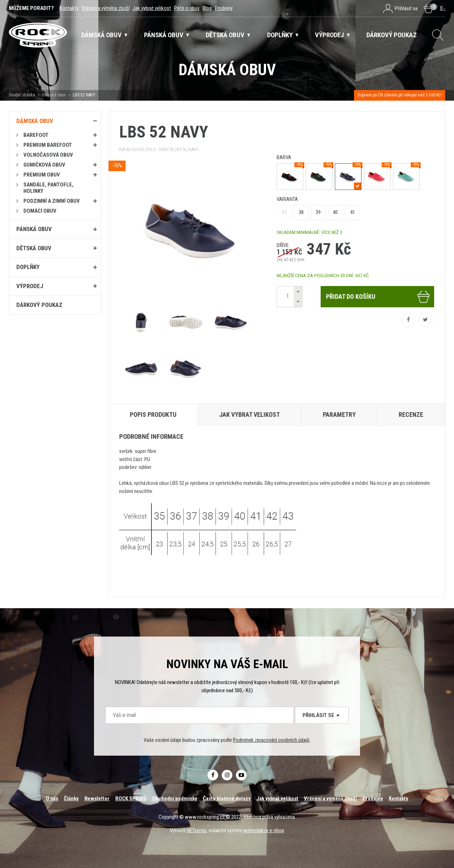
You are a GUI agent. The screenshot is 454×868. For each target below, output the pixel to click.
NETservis (196, 830)
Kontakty (69, 8)
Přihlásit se (322, 715)
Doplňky (28, 267)
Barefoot (36, 135)
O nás (52, 799)
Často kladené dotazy (227, 799)
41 (353, 212)
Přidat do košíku (378, 297)
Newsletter (97, 799)
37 (284, 212)
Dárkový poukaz (39, 305)
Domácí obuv (40, 211)
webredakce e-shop (264, 830)
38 (301, 212)
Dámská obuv (54, 95)
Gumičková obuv (44, 165)
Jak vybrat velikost (152, 8)
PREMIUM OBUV (42, 175)
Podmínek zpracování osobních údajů (271, 740)
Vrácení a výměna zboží (106, 8)
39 (318, 212)
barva (284, 157)
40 (335, 212)
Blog (207, 8)
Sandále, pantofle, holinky (48, 188)
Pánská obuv (34, 229)
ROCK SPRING (131, 799)
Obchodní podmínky (175, 799)
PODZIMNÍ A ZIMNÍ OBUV (52, 201)
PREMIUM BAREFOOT (48, 145)
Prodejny (224, 8)
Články (71, 799)
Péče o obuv (187, 8)
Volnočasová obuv (48, 155)
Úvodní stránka (22, 95)
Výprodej (30, 286)
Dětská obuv (34, 248)
